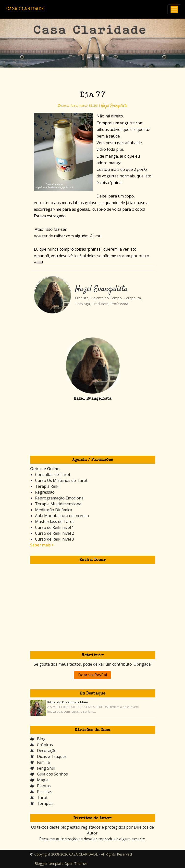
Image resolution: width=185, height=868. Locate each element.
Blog (41, 739)
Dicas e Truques (52, 756)
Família (43, 762)
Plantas (44, 786)
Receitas (45, 792)
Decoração (47, 751)
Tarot (42, 798)
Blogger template (49, 863)
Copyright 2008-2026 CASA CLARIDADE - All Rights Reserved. (83, 854)
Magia (43, 780)
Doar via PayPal (92, 675)
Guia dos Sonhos (52, 774)
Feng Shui (46, 768)
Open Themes (76, 863)
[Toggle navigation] (174, 9)
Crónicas (45, 745)
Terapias (45, 803)
